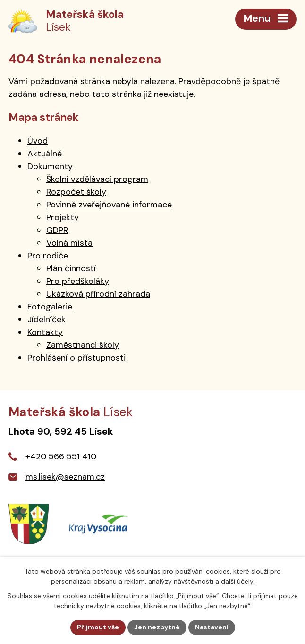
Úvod (38, 141)
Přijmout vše (98, 627)
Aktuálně (45, 154)
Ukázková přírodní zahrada (98, 294)
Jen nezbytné (157, 627)
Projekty (63, 217)
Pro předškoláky (78, 281)
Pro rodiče (48, 256)
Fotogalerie (50, 307)
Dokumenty (50, 166)
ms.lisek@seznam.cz (65, 477)
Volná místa (69, 243)
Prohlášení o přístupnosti (76, 358)
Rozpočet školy (76, 192)
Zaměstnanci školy (83, 345)
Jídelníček (47, 319)
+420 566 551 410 (61, 456)
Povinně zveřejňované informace (109, 205)
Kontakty (45, 332)
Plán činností (71, 268)
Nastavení (212, 627)
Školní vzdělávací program (97, 179)
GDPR (57, 230)
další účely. (238, 581)
